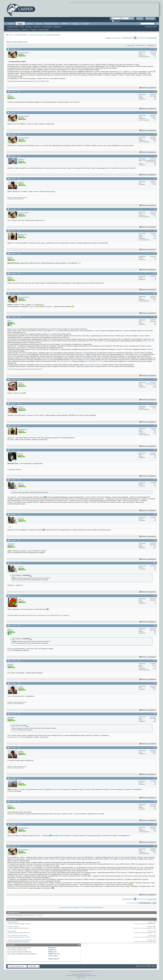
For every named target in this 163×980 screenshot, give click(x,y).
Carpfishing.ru (25, 30)
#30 (155, 846)
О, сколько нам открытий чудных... (92, 907)
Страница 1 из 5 (129, 38)
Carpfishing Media (43, 30)
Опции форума (47, 27)
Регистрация (150, 19)
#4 (155, 134)
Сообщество (37, 27)
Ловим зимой (12, 931)
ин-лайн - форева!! (13, 926)
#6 (155, 178)
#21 (155, 595)
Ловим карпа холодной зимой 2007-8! (19, 940)
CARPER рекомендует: (13, 30)
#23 (155, 661)
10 (155, 57)
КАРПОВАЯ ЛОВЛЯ (21, 35)
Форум (20, 24)
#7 (155, 209)
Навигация (57, 27)
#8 (155, 231)
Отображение (150, 45)
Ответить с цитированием (148, 88)
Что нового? (85, 24)
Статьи (11, 24)
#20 (155, 563)
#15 (155, 426)
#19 (155, 540)
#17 (155, 480)
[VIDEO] (51, 954)
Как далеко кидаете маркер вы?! (70, 907)
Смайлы (51, 950)
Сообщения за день (13, 27)
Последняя (152, 38)
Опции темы (130, 45)
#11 (155, 293)
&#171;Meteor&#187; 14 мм (93, 361)
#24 (155, 683)
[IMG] (50, 952)
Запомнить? (116, 21)
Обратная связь (141, 966)
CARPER (149, 966)
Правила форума (54, 959)
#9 (155, 253)
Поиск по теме (140, 45)
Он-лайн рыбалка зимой (19, 42)
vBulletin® (81, 974)
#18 (155, 514)
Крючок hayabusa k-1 (64, 361)
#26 (155, 747)
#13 (155, 379)
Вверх (154, 903)
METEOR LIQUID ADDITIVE (96, 341)
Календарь (29, 27)
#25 (155, 714)
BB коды (51, 948)
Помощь (140, 19)
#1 (155, 49)
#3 (155, 112)
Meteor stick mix (149, 341)
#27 (155, 778)
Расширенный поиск (151, 27)
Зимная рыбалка (13, 922)
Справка (22, 27)
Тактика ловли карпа (36, 35)
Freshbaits (34, 30)
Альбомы (39, 24)
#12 (155, 317)
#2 (155, 91)
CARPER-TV (65, 24)
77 (155, 409)
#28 (155, 801)
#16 (155, 450)
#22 (155, 625)
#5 (155, 156)
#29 (155, 824)
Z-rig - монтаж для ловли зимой (17, 935)
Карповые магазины (52, 24)
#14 (155, 403)
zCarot (84, 977)
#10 (155, 273)
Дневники (30, 24)
